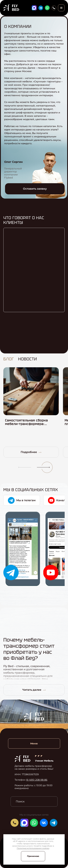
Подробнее (31, 452)
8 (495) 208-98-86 (37, 780)
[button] (23, 467)
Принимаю (33, 856)
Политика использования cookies (33, 848)
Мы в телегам (22, 500)
